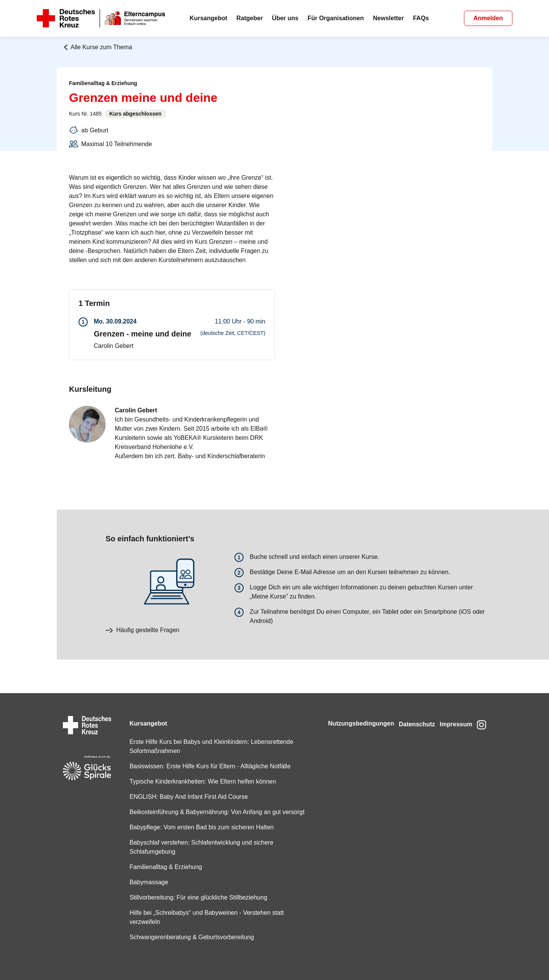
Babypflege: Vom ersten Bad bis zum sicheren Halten (199, 827)
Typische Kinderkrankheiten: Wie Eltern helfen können (200, 772)
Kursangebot (208, 18)
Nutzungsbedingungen (348, 714)
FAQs (421, 18)
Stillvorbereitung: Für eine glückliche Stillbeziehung (195, 897)
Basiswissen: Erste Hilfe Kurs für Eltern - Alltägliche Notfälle (207, 757)
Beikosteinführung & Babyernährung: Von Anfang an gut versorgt (202, 807)
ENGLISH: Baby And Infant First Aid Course (186, 788)
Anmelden (488, 18)
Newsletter (388, 18)
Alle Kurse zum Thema (98, 47)
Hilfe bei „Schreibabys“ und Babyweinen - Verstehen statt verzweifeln (204, 917)
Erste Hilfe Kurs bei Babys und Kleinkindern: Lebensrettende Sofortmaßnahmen (209, 737)
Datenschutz (408, 714)
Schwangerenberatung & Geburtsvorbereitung (189, 937)
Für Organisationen (336, 18)
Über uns (285, 18)
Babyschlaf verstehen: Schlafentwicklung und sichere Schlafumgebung (198, 847)
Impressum (452, 714)
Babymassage (146, 882)
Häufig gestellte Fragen (142, 630)
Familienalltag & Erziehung (163, 867)
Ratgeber (250, 18)
